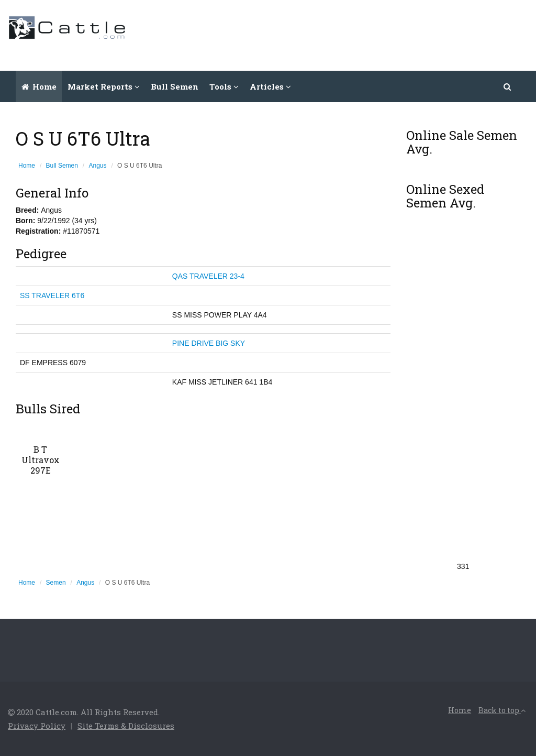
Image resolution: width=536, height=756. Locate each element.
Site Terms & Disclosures (126, 726)
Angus (98, 166)
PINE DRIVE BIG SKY (209, 343)
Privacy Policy (37, 726)
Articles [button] (270, 86)
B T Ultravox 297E (41, 460)
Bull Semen (175, 86)
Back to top (502, 710)
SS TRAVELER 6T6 (52, 295)
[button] (508, 86)
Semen (56, 583)
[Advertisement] (338, 34)
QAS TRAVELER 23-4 (208, 276)
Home (39, 86)
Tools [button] (224, 86)
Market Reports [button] (104, 86)
